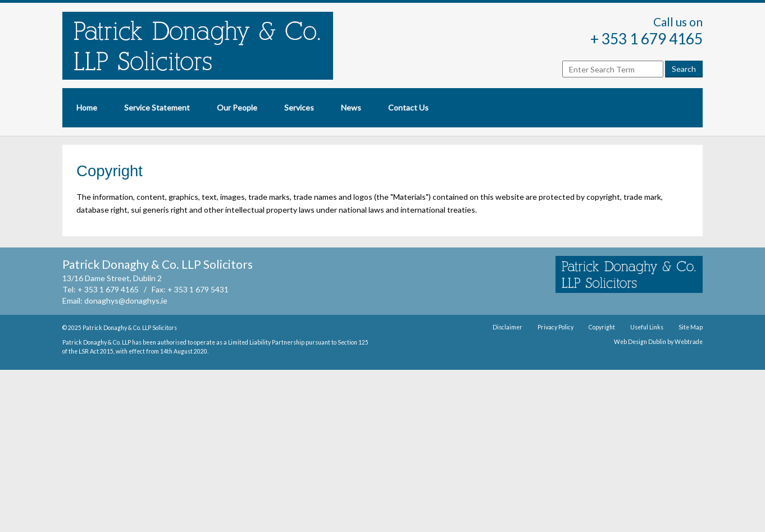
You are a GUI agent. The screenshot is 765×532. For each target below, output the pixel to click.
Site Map (691, 327)
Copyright (602, 327)
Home (87, 107)
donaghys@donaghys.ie (126, 301)
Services (299, 107)
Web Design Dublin (640, 342)
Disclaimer (507, 327)
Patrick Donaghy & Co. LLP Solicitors (130, 328)
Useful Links (647, 327)
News (351, 107)
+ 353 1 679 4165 (646, 39)
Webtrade (689, 342)
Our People (237, 107)
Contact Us (408, 107)
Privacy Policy (555, 327)
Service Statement (157, 107)
